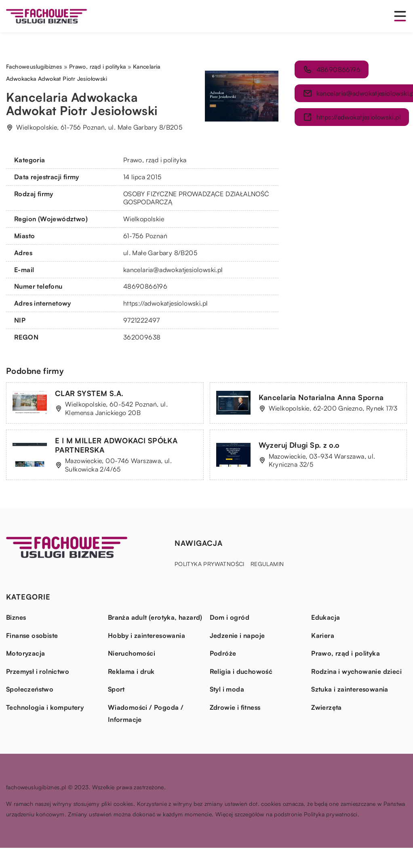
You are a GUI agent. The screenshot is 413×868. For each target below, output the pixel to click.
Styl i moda (227, 689)
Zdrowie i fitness (235, 707)
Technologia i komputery (45, 707)
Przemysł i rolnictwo (38, 671)
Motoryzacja (25, 653)
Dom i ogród (230, 617)
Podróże (223, 653)
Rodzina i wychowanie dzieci (356, 671)
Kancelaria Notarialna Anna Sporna (321, 397)
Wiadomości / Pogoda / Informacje (146, 713)
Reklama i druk (131, 671)
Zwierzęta (327, 707)
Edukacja (326, 617)
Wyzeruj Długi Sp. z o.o (299, 445)
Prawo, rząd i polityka (155, 160)
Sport (116, 689)
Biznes (16, 617)
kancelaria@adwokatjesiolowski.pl (173, 270)
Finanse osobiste (32, 635)
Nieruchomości (132, 653)
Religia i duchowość (241, 671)
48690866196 (145, 286)
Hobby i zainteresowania (146, 635)
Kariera (323, 635)
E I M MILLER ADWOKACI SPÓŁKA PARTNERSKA (116, 445)
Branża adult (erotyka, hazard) (155, 617)
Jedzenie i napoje (237, 635)
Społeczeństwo (30, 689)
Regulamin (267, 564)
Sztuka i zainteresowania (350, 689)
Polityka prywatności (210, 564)
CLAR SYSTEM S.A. (89, 393)
